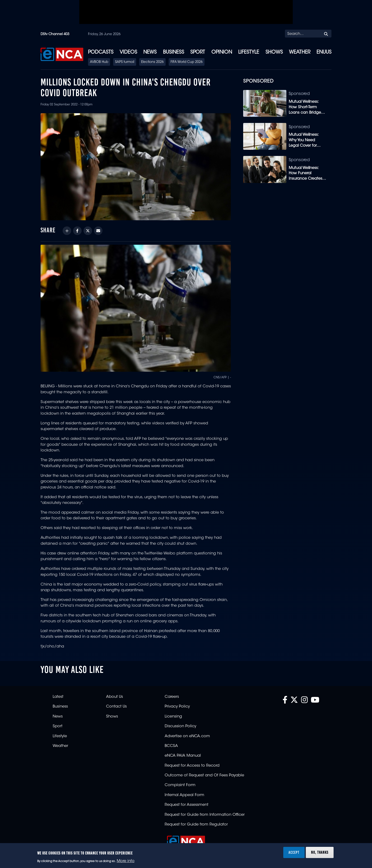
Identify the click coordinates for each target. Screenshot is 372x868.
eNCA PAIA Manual (183, 756)
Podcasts (101, 52)
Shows (274, 52)
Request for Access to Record (192, 766)
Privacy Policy (177, 707)
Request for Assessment (186, 805)
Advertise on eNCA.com (187, 736)
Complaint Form (180, 785)
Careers (172, 697)
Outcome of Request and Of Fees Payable (204, 775)
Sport (198, 52)
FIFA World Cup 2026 (187, 62)
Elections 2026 (152, 62)
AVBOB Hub (99, 62)
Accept (294, 852)
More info (126, 861)
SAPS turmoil (125, 62)
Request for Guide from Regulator (196, 825)
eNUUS (324, 52)
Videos (128, 52)
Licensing (173, 717)
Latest (58, 697)
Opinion (222, 52)
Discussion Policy (180, 726)
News (150, 52)
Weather (300, 52)
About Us (114, 697)
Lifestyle (249, 52)
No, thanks (320, 852)
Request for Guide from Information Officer (205, 815)
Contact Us (116, 707)
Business (174, 52)
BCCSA (171, 746)
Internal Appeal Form (184, 795)
